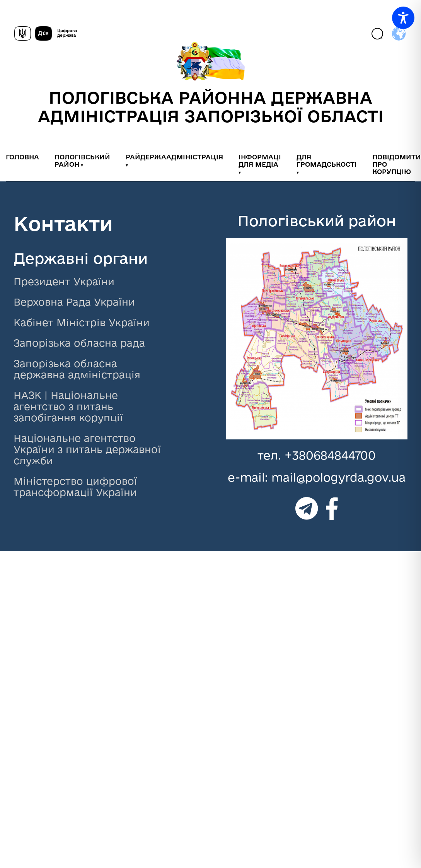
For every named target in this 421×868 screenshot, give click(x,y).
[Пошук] (378, 34)
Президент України (64, 281)
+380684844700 (330, 455)
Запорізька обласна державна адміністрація (77, 369)
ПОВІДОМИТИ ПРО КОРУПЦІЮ (397, 164)
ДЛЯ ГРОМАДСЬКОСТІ (327, 161)
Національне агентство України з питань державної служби (87, 449)
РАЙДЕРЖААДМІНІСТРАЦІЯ (174, 157)
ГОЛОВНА (22, 157)
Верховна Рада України (74, 302)
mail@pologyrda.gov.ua (338, 477)
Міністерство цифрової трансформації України (75, 487)
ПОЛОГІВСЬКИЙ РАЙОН (82, 161)
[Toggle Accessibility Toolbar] (403, 18)
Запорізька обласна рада (79, 343)
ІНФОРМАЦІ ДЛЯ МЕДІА (260, 161)
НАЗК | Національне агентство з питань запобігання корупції (68, 406)
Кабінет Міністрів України (82, 322)
